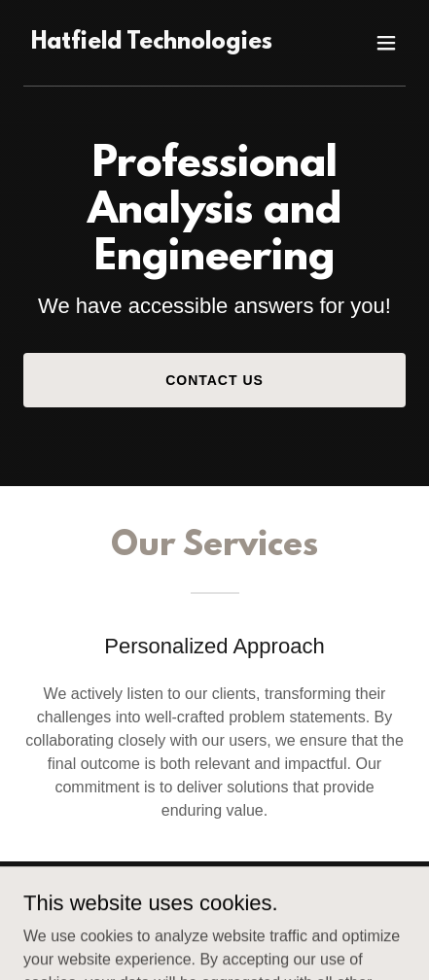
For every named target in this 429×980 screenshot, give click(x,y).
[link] (152, 43)
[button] (386, 43)
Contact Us (214, 380)
